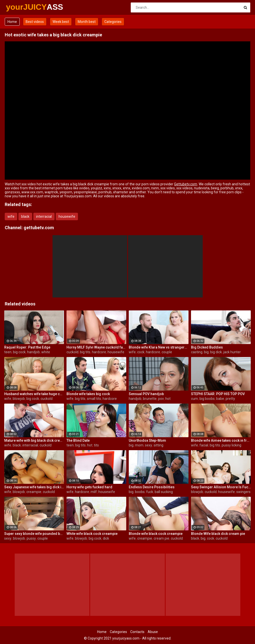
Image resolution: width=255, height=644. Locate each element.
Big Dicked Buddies (207, 347)
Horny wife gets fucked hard (89, 487)
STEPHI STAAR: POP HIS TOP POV (218, 394)
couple (167, 352)
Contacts (137, 632)
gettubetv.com (39, 228)
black (25, 216)
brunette (150, 399)
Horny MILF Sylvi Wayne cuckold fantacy (96, 347)
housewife (67, 216)
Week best (61, 22)
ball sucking (164, 492)
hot (168, 399)
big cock (19, 352)
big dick (216, 352)
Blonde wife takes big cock (88, 394)
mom (139, 445)
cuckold (72, 352)
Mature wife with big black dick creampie (34, 440)
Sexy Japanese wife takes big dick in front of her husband (34, 487)
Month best (87, 22)
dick (106, 538)
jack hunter (232, 352)
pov (161, 399)
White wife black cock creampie (92, 534)
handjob (33, 352)
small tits (94, 399)
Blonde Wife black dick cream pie (218, 534)
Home (12, 22)
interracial (44, 216)
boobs (140, 492)
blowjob (19, 399)
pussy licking (231, 445)
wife (11, 216)
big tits (85, 352)
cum (194, 399)
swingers (243, 492)
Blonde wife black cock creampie (156, 534)
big (206, 352)
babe (220, 399)
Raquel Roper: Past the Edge (27, 347)
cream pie (161, 538)
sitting (159, 445)
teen (8, 352)
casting (197, 352)
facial (204, 445)
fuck (150, 492)
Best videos (35, 22)
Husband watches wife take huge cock (34, 394)
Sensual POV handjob (146, 394)
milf (94, 492)
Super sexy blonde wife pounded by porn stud (34, 534)
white (46, 352)
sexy (149, 445)
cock (141, 352)
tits (96, 445)
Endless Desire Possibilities (152, 487)
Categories (113, 22)
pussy (31, 538)
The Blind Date (78, 440)
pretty (230, 399)
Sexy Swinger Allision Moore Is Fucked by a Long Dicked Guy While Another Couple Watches (221, 487)
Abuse (153, 632)
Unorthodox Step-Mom (147, 440)
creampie (34, 492)
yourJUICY (19, 7)
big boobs (207, 399)
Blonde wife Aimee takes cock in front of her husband (221, 440)
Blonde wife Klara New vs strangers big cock (159, 347)
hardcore (99, 352)
